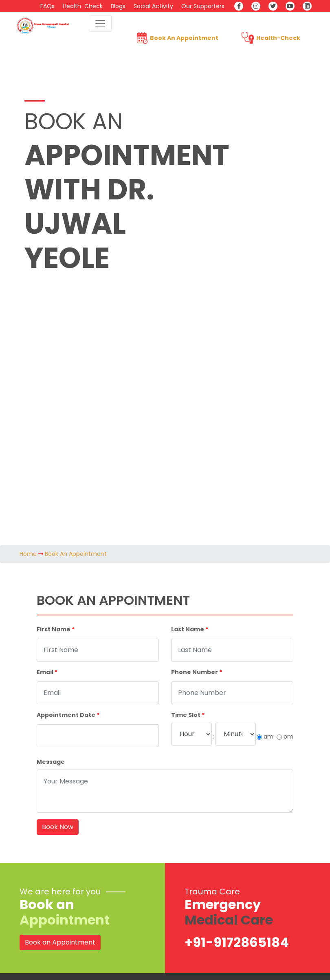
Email (47, 672)
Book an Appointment (60, 942)
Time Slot (188, 715)
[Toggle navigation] (100, 24)
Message (51, 762)
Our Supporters (203, 6)
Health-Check (83, 6)
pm (288, 737)
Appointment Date (68, 715)
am (268, 737)
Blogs (118, 6)
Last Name (190, 629)
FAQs (47, 6)
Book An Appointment (184, 38)
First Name (56, 629)
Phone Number (197, 672)
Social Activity (153, 6)
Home (28, 554)
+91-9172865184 (237, 942)
